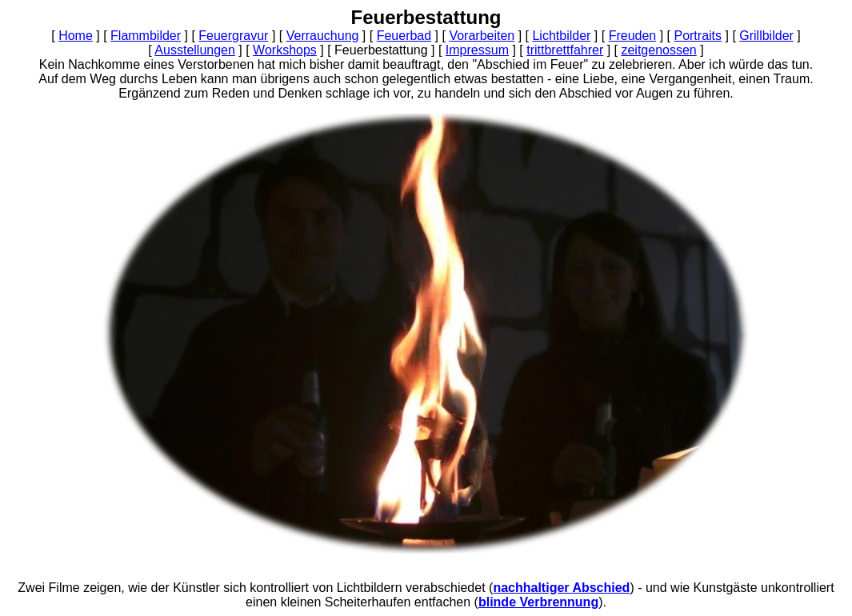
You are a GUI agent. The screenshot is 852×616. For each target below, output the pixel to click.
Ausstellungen (195, 50)
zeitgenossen (658, 50)
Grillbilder (766, 36)
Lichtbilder (561, 36)
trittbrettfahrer (565, 50)
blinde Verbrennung (538, 602)
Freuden (633, 36)
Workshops (285, 50)
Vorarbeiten (482, 36)
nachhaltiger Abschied (561, 588)
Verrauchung (323, 36)
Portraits (698, 36)
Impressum (477, 50)
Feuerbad (404, 36)
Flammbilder (146, 36)
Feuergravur (233, 36)
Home (76, 36)
